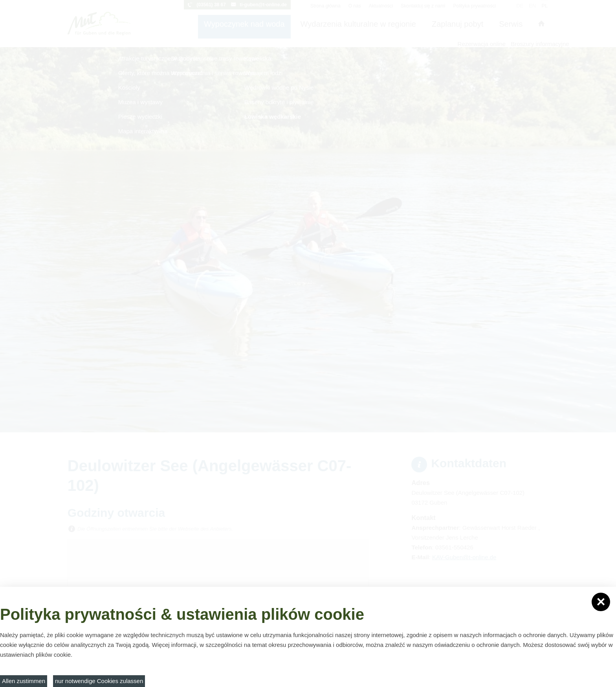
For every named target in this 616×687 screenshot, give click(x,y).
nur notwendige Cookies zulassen (99, 681)
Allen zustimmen (24, 681)
